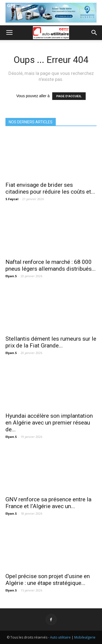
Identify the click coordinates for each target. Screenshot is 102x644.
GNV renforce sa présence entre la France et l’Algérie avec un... (48, 503)
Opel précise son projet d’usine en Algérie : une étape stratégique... (48, 580)
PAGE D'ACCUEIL (69, 96)
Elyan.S (11, 276)
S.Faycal (12, 199)
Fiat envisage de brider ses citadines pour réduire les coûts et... (50, 188)
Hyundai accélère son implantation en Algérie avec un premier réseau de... (49, 423)
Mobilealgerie (85, 637)
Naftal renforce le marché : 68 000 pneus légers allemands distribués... (51, 265)
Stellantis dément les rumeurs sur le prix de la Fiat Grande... (51, 342)
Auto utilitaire (60, 637)
